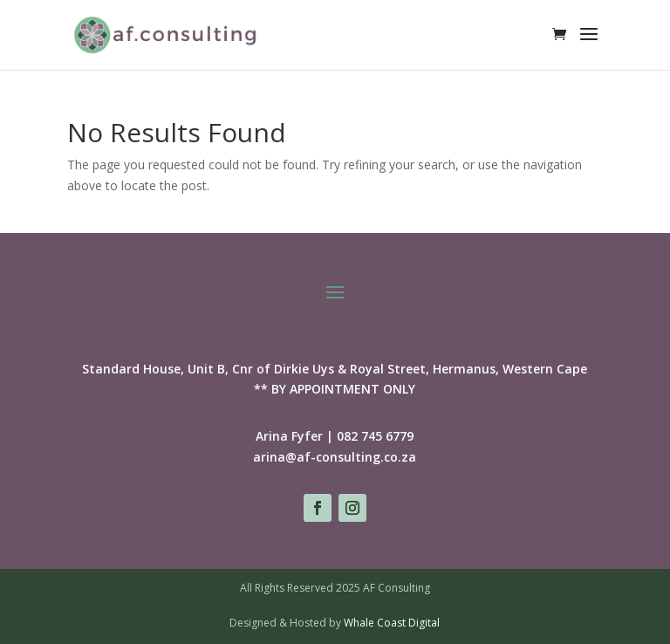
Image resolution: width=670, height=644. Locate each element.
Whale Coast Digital (392, 623)
